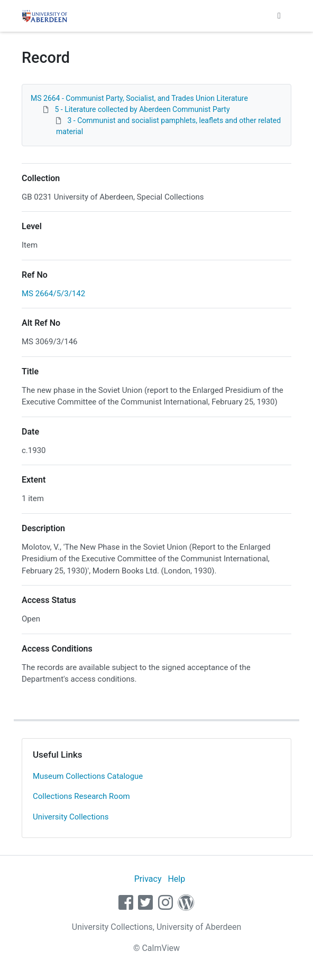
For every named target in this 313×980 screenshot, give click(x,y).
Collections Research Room (81, 796)
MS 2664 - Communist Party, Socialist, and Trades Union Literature (139, 98)
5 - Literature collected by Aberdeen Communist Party (142, 109)
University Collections (71, 817)
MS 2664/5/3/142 (53, 294)
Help (176, 879)
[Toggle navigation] (279, 16)
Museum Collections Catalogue (88, 776)
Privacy (148, 879)
